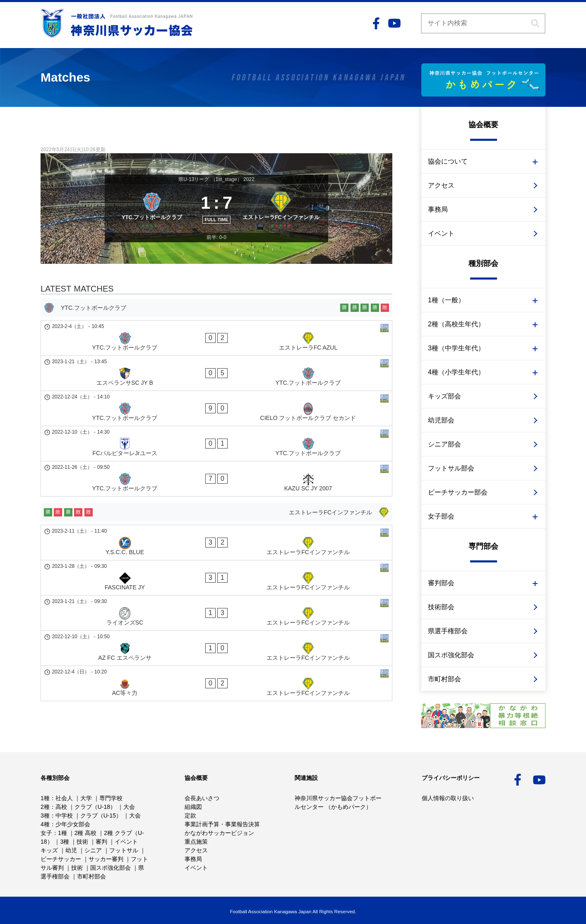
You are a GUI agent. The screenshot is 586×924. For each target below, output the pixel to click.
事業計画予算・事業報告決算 (222, 824)
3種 (45, 815)
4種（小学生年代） (456, 372)
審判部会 (441, 583)
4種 (45, 824)
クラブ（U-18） (95, 807)
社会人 (64, 798)
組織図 (193, 807)
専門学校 (111, 798)
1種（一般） (446, 300)
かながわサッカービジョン (219, 833)
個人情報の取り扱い (448, 798)
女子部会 (441, 516)
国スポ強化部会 (451, 655)
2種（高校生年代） (456, 324)
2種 (45, 807)
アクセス (441, 185)
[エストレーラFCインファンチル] (284, 221)
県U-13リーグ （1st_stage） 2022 (216, 179)
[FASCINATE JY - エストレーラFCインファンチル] (216, 518)
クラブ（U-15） (101, 815)
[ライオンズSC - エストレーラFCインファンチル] (216, 539)
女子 (46, 833)
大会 (129, 807)
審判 (101, 842)
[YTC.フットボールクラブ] (149, 221)
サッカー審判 (106, 859)
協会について (448, 161)
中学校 (64, 815)
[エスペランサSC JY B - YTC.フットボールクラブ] (216, 381)
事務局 (438, 209)
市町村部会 (444, 679)
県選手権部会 (448, 631)
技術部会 (441, 607)
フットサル (124, 850)
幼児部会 (441, 420)
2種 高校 (86, 833)
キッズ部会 (444, 396)
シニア (93, 850)
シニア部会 (444, 444)
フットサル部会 (451, 468)
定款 (190, 815)
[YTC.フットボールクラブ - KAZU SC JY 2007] (216, 444)
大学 (86, 798)
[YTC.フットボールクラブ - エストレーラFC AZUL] (216, 359)
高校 (61, 807)
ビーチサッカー (61, 859)
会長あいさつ (202, 798)
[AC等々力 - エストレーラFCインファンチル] (216, 581)
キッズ (49, 850)
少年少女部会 (73, 824)
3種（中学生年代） (456, 348)
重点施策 (196, 842)
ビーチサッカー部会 (458, 492)
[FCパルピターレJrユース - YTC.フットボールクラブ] (216, 423)
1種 (45, 798)
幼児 (71, 850)
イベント (441, 233)
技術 (82, 842)
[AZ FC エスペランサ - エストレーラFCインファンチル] (216, 560)
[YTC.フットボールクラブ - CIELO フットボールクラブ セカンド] (216, 402)
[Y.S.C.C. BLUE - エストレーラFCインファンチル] (216, 497)
